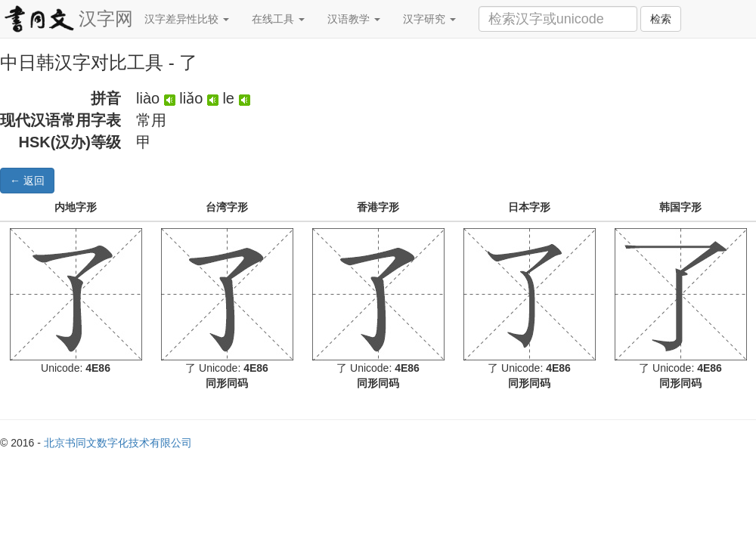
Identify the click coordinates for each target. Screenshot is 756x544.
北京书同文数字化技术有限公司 (118, 443)
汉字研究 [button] (429, 19)
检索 (661, 19)
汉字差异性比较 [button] (187, 19)
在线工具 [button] (278, 19)
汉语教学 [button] (354, 19)
